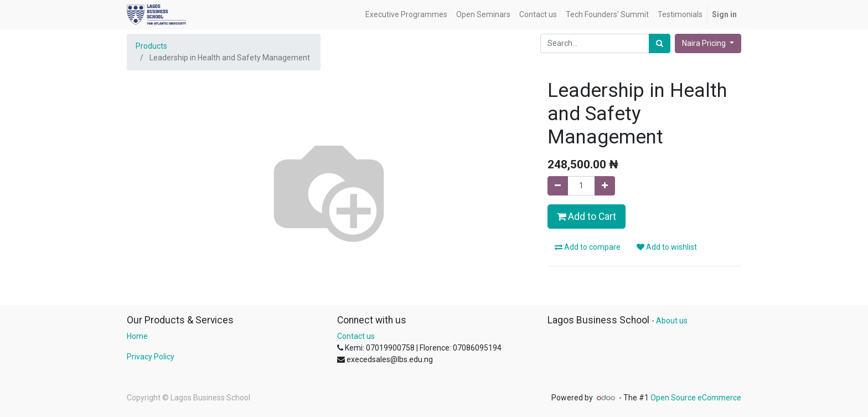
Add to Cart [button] (587, 217)
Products (151, 46)
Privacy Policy (151, 357)
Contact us (356, 336)
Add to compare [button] (588, 247)
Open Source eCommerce (696, 398)
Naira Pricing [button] (705, 43)
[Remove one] (558, 186)
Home (137, 336)
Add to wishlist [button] (667, 247)
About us (672, 321)
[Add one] (605, 186)
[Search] (660, 43)
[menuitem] (406, 15)
